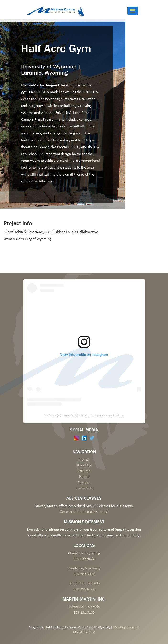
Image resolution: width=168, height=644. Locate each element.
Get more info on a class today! (84, 512)
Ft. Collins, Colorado (84, 583)
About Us (84, 465)
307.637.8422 (84, 559)
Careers (84, 483)
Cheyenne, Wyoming (84, 553)
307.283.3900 (84, 574)
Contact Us (84, 488)
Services (84, 471)
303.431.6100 (84, 613)
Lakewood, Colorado (84, 607)
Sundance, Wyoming (84, 568)
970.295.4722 (84, 589)
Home (84, 460)
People (84, 477)
